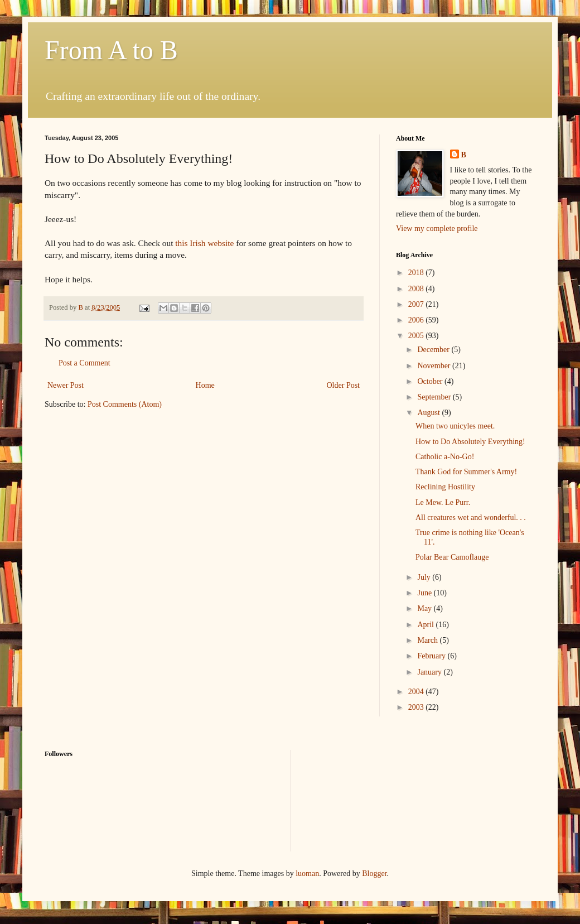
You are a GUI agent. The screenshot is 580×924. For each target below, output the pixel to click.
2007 (417, 304)
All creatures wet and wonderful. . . (471, 518)
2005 (417, 336)
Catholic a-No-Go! (445, 457)
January (430, 672)
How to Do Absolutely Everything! (470, 442)
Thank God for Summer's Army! (466, 472)
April (426, 625)
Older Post (344, 385)
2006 (417, 320)
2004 (417, 692)
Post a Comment (84, 363)
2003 (417, 707)
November (435, 366)
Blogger (374, 874)
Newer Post (66, 385)
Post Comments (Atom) (125, 404)
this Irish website (204, 243)
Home (205, 385)
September (435, 397)
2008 (417, 289)
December (434, 350)
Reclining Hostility (445, 487)
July (425, 577)
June (425, 593)
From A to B (111, 50)
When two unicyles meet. (455, 426)
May (425, 608)
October (431, 381)
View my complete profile (437, 228)
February (432, 656)
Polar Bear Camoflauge (452, 557)
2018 (417, 273)
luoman (307, 874)
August (429, 413)
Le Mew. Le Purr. (443, 502)
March (428, 640)
